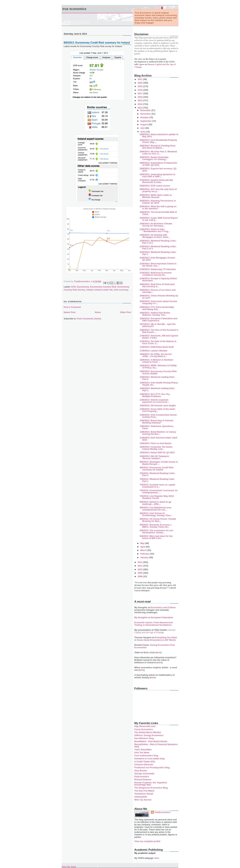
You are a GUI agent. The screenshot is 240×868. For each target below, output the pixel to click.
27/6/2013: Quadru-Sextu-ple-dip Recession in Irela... (156, 181)
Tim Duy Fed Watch (144, 791)
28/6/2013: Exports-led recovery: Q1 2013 (158, 170)
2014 (140, 104)
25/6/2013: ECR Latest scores (155, 186)
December (146, 110)
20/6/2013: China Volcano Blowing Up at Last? (159, 297)
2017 (140, 93)
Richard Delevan (143, 780)
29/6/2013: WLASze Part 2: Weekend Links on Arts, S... (158, 153)
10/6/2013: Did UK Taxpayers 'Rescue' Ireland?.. (154, 457)
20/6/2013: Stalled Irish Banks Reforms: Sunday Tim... (155, 314)
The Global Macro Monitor (148, 732)
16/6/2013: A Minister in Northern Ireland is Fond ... (156, 361)
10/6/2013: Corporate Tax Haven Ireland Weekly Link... (156, 448)
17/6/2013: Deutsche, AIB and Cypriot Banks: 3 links (159, 337)
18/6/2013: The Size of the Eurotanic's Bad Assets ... (159, 331)
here (158, 652)
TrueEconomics (162, 812)
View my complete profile (147, 841)
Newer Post (70, 312)
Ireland (90, 290)
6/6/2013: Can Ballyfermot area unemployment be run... (155, 509)
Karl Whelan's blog (144, 738)
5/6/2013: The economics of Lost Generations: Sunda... (156, 531)
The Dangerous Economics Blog (151, 788)
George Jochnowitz (144, 774)
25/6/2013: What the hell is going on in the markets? (158, 207)
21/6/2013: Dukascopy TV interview (158, 269)
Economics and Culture (163, 607)
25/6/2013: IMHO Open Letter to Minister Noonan (156, 196)
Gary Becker (141, 771)
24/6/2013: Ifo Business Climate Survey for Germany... (156, 225)
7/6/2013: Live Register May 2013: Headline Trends (157, 497)
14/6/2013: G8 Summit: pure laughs (158, 405)
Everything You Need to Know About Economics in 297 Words (156, 639)
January (145, 557)
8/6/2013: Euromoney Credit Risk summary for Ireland (156, 469)
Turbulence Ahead (144, 794)
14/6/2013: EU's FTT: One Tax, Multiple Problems (155, 395)
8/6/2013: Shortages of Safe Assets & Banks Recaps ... (159, 463)
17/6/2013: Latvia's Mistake (153, 351)
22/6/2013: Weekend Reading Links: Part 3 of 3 (158, 242)
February (145, 554)
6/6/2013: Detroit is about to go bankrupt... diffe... (155, 503)
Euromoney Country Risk (103, 287)
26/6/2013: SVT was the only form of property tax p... (158, 190)
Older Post (125, 312)
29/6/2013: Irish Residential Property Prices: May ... (158, 141)
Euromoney (83, 287)
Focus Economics (144, 729)
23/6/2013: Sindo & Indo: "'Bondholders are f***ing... (155, 230)
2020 (140, 83)
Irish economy (121, 290)
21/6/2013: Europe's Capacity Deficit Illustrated (158, 279)
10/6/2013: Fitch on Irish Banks (155, 443)
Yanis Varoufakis (143, 750)
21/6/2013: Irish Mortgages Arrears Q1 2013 (157, 259)
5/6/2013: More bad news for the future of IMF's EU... (156, 537)
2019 (140, 86)
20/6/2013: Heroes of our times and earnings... (158, 291)
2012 (140, 562)
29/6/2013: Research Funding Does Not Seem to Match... (158, 147)
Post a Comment (72, 307)
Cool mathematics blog (146, 756)
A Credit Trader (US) (145, 762)
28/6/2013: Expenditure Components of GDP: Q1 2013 (158, 164)
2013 (140, 108)
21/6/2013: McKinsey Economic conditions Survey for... (156, 274)
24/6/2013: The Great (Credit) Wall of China (158, 213)
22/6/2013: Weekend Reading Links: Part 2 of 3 (158, 247)
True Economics (74, 9)
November (146, 114)
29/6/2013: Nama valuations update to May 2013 (159, 135)
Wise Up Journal (143, 800)
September (146, 121)
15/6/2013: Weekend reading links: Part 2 (157, 378)
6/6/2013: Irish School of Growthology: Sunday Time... (156, 514)
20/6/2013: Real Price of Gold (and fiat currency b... (157, 285)
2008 (140, 576)
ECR (74, 287)
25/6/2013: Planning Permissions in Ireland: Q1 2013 (158, 202)
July (143, 128)
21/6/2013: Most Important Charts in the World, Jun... (158, 265)
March (144, 550)
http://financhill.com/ (145, 726)
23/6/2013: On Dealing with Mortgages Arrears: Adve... (155, 236)
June (143, 132)
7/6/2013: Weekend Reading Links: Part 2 (157, 474)
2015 (140, 100)
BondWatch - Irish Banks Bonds (151, 741)
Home (98, 312)
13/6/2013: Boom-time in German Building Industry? (156, 422)
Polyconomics (142, 777)
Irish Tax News (142, 753)
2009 (140, 573)
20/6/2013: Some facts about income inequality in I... (158, 302)
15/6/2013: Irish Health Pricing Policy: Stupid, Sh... (159, 384)
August (144, 124)
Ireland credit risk (103, 290)
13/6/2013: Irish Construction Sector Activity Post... (158, 416)
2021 (140, 79)
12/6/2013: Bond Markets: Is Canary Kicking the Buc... (158, 433)
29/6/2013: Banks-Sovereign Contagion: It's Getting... (154, 158)
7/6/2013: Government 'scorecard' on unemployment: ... (159, 491)
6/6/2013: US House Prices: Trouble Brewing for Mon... (158, 520)
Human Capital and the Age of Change (155, 631)
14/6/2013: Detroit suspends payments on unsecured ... (155, 401)
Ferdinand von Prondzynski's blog (152, 768)
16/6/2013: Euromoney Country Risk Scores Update (158, 372)
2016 (140, 97)
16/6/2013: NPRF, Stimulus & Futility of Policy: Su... (158, 367)
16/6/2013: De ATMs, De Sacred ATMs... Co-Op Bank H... (156, 355)
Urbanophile (141, 797)
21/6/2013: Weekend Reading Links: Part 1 (158, 253)
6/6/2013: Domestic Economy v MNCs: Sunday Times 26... (155, 526)
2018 (140, 90)
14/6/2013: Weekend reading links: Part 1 (157, 389)
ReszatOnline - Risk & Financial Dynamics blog (156, 745)
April (143, 547)
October (145, 117)
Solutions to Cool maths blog (149, 759)
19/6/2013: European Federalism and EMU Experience (158, 320)
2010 (140, 569)
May (143, 543)
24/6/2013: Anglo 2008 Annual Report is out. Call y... (159, 219)
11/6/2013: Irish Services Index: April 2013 (158, 439)
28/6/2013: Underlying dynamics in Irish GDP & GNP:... (157, 175)
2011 (140, 566)
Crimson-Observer (144, 765)
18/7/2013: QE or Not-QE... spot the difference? (158, 325)
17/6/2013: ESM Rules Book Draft (157, 347)
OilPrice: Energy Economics (149, 735)
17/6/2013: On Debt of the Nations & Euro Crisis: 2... (158, 342)
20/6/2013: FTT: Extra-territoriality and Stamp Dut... (157, 308)
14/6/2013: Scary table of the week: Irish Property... (157, 410)
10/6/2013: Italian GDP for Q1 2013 (157, 453)
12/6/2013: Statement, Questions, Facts (157, 427)
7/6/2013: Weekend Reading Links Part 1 (157, 480)
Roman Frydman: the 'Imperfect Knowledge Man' (151, 784)
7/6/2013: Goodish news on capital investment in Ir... (157, 486)
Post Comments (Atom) (89, 319)
